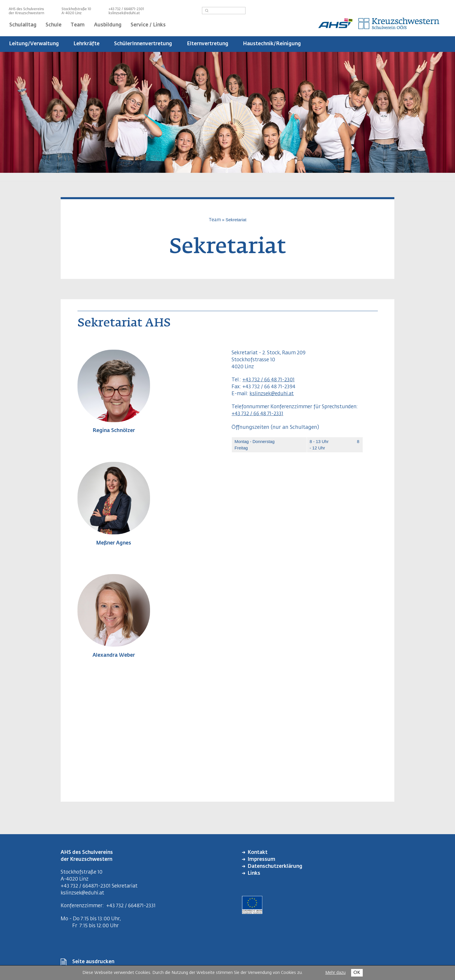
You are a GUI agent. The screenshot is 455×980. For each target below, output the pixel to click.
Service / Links (148, 25)
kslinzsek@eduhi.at (124, 13)
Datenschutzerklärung (275, 866)
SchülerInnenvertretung (143, 44)
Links (254, 873)
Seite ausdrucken (93, 962)
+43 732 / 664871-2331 (131, 906)
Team (78, 25)
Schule (54, 25)
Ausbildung (108, 25)
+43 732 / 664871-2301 (86, 886)
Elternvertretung (208, 44)
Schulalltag (23, 25)
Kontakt (258, 853)
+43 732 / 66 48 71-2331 (257, 414)
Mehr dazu (335, 973)
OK (357, 973)
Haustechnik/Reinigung (272, 44)
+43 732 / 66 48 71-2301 (268, 380)
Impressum (261, 860)
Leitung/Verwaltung (34, 44)
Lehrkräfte (86, 44)
